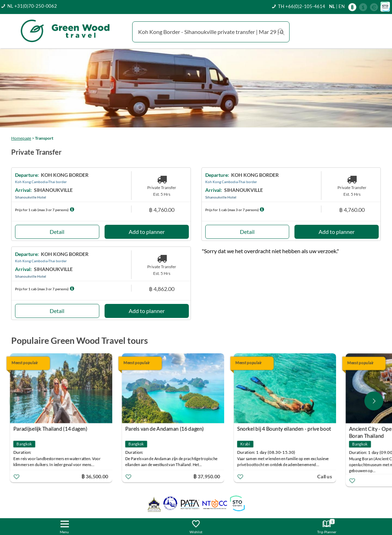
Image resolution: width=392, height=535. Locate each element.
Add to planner (147, 232)
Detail (57, 232)
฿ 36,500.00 (97, 476)
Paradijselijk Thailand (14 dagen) (52, 429)
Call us (326, 476)
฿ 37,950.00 (208, 476)
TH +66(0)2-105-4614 (302, 6)
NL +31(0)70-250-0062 (32, 6)
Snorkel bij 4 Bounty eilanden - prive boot (286, 429)
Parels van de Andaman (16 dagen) (166, 429)
